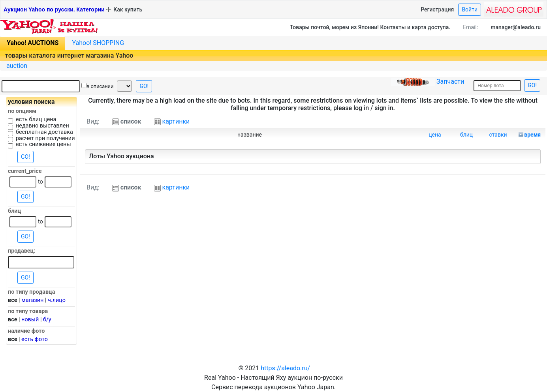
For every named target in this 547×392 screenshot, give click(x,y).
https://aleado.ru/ (285, 368)
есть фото (35, 339)
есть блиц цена (36, 120)
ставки (498, 135)
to (40, 182)
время (532, 135)
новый (30, 320)
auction (17, 66)
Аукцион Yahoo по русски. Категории (54, 9)
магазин (32, 300)
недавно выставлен (42, 126)
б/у (47, 320)
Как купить (128, 9)
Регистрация (437, 9)
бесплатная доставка (44, 132)
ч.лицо (57, 300)
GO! (144, 86)
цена (435, 135)
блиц (466, 135)
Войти (470, 9)
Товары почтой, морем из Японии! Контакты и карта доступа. (370, 27)
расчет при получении (45, 139)
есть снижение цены (43, 144)
